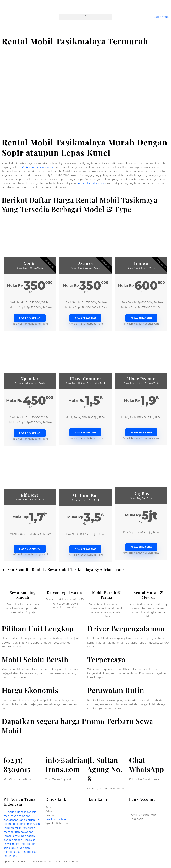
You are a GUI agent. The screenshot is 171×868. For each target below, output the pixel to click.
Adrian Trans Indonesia (92, 183)
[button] (85, 17)
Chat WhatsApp (147, 764)
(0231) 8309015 (17, 764)
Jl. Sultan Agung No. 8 (105, 769)
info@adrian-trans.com (68, 764)
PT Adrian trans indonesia (38, 167)
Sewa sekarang (30, 318)
